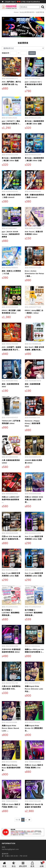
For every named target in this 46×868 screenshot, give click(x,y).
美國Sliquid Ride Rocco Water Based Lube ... (10, 728)
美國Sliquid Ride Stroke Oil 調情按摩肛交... (34, 728)
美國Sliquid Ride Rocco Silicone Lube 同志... (34, 689)
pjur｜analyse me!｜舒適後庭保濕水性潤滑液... (34, 84)
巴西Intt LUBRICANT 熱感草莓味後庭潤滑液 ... (11, 500)
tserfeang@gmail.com (10, 849)
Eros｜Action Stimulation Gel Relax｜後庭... (35, 274)
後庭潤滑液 (40, 12)
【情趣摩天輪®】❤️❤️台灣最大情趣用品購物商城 (22, 2)
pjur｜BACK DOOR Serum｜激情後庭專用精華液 (11, 234)
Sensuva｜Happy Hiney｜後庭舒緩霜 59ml (33, 423)
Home (16, 12)
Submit (32, 53)
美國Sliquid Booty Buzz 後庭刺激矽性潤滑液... (11, 768)
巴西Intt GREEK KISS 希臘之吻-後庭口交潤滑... (34, 500)
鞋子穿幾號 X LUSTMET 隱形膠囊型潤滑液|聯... (11, 613)
